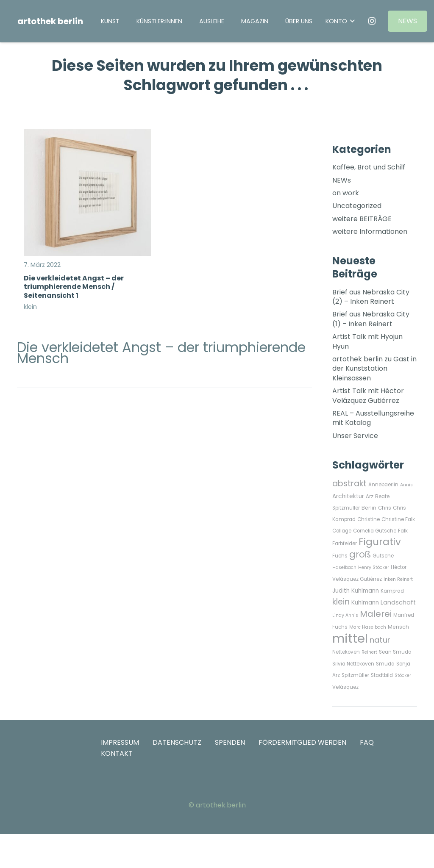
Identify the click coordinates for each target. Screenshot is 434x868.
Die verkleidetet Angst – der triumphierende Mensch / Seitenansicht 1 (74, 287)
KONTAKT (117, 753)
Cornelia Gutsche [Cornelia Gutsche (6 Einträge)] (375, 531)
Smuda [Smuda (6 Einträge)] (385, 664)
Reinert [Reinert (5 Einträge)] (369, 652)
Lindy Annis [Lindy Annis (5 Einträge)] (345, 615)
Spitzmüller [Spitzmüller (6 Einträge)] (355, 675)
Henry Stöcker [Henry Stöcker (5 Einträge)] (374, 567)
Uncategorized (357, 206)
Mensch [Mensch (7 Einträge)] (398, 627)
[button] (340, 21)
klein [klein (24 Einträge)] (341, 602)
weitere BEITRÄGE (362, 219)
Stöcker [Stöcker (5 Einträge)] (403, 675)
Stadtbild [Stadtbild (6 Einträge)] (382, 675)
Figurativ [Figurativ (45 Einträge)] (380, 542)
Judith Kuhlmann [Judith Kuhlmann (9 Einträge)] (356, 591)
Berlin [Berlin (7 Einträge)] (369, 508)
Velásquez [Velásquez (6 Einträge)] (345, 687)
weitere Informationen (370, 232)
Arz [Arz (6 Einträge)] (370, 496)
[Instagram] (372, 21)
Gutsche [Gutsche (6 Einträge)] (383, 556)
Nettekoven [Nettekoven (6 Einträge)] (346, 652)
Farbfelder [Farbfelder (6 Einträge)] (345, 544)
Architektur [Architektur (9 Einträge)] (348, 496)
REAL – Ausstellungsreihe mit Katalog (373, 418)
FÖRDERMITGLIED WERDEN (302, 742)
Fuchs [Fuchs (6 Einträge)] (340, 556)
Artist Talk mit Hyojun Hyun (367, 341)
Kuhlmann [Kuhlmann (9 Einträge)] (365, 603)
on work (346, 193)
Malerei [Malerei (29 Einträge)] (376, 614)
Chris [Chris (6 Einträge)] (385, 508)
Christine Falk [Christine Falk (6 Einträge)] (398, 519)
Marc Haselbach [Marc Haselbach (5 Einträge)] (368, 627)
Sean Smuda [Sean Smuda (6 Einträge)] (395, 652)
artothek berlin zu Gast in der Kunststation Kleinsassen (374, 369)
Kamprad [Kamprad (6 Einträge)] (392, 591)
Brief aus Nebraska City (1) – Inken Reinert (371, 319)
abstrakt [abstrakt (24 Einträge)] (349, 484)
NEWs (342, 180)
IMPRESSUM (120, 742)
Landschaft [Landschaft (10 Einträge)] (398, 602)
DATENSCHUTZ (177, 742)
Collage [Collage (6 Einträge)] (342, 531)
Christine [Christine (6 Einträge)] (369, 519)
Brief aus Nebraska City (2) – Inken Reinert (371, 297)
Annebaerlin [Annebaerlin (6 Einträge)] (383, 485)
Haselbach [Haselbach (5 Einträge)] (344, 567)
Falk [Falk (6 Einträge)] (403, 531)
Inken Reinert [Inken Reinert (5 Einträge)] (398, 579)
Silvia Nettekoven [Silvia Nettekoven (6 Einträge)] (353, 664)
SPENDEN (230, 742)
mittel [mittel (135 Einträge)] (350, 638)
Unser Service (355, 436)
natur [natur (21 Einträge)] (380, 640)
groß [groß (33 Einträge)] (360, 554)
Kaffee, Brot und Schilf (369, 167)
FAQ (367, 742)
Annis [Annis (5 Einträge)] (406, 485)
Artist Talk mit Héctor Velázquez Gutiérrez (368, 395)
